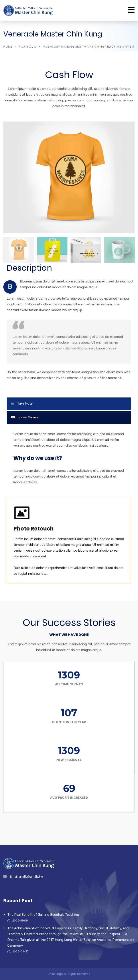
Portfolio (28, 47)
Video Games (25, 417)
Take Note (22, 403)
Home (8, 47)
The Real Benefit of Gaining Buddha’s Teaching (43, 915)
